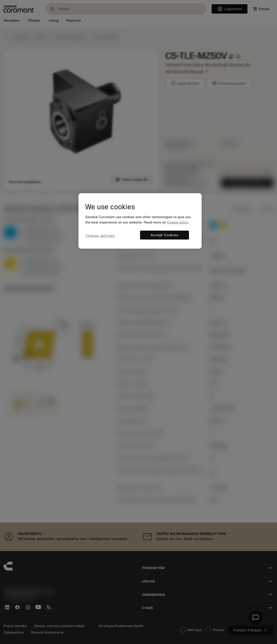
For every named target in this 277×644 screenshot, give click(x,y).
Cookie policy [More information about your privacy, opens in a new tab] (178, 222)
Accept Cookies (164, 235)
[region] (140, 221)
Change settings (100, 236)
